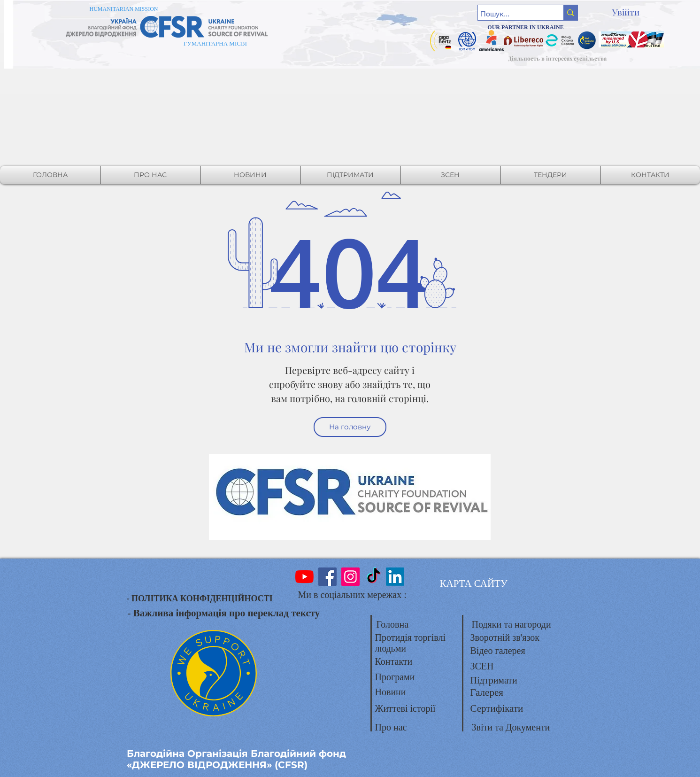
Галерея (487, 692)
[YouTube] (304, 577)
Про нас (391, 727)
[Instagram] (350, 577)
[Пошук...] (512, 14)
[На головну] (350, 427)
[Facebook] (327, 577)
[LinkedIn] (395, 577)
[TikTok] (373, 577)
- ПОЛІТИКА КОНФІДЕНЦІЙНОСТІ (200, 598)
